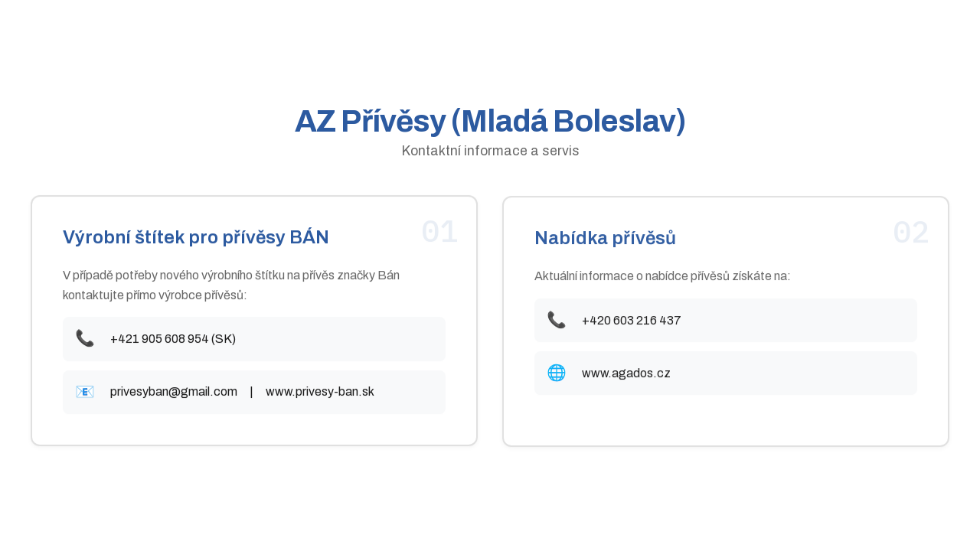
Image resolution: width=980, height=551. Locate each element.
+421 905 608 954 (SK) (173, 339)
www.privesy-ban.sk (320, 392)
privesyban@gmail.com (174, 392)
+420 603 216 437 (632, 322)
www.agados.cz (626, 375)
